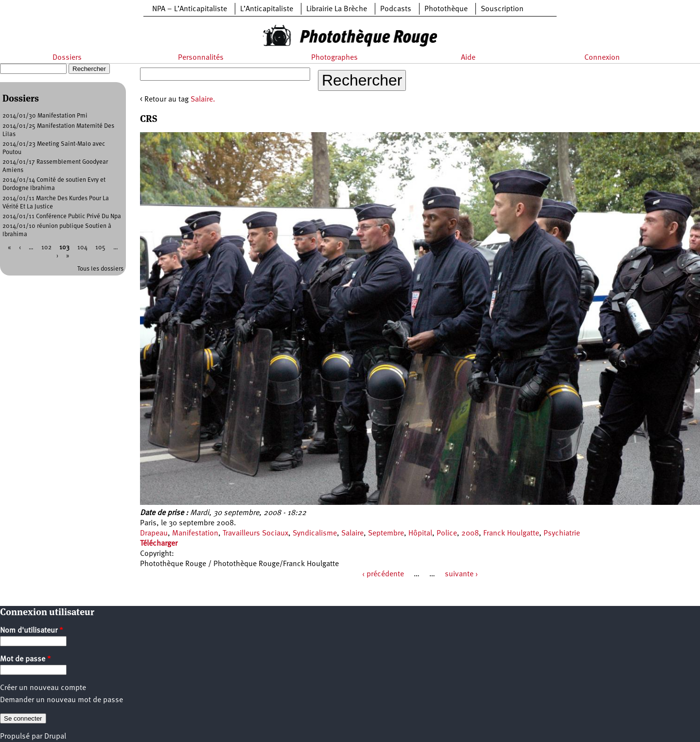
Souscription (502, 9)
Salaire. (203, 100)
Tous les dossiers (100, 269)
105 (100, 248)
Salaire (352, 534)
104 (82, 248)
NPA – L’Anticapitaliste (190, 9)
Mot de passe (26, 659)
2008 (470, 534)
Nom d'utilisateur (32, 631)
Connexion (602, 58)
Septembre (386, 534)
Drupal (55, 737)
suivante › (461, 574)
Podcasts (396, 9)
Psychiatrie (562, 534)
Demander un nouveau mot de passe (61, 700)
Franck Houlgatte (511, 534)
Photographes (334, 58)
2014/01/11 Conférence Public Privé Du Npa (62, 216)
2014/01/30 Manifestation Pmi (45, 116)
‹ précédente (383, 574)
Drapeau (154, 534)
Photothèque (446, 9)
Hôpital (420, 534)
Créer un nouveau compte (43, 688)
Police (447, 534)
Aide (468, 58)
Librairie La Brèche (337, 9)
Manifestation (195, 534)
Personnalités (201, 58)
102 (46, 248)
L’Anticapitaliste (267, 9)
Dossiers (67, 58)
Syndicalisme (315, 534)
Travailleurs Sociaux (255, 534)
